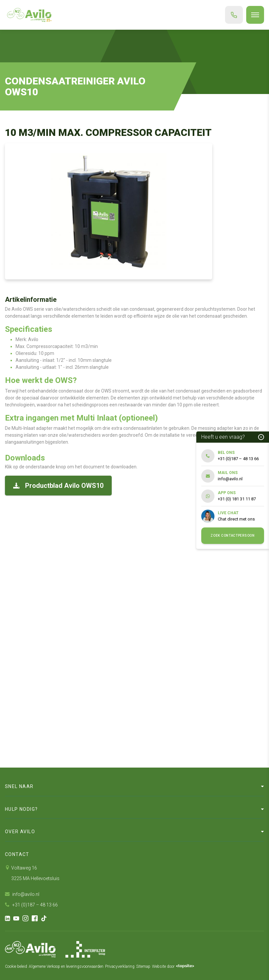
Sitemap (143, 966)
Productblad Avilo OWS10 (58, 486)
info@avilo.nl (22, 894)
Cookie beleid (16, 966)
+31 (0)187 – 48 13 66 (31, 905)
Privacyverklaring (120, 966)
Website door (173, 966)
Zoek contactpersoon (232, 536)
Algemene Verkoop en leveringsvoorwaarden (66, 966)
